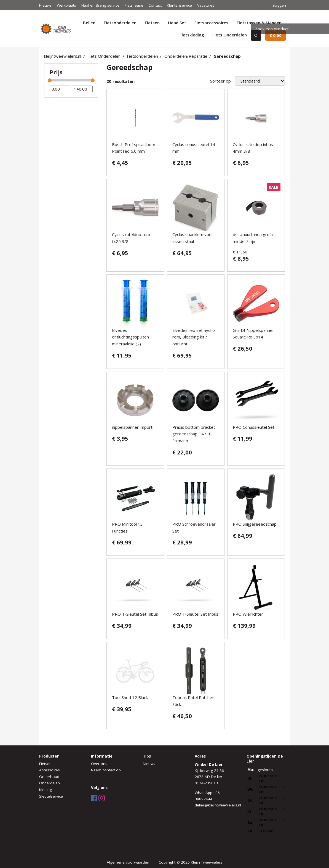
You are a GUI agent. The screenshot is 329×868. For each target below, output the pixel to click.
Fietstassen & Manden (259, 23)
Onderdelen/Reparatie (186, 56)
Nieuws (45, 5)
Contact (155, 5)
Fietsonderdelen (120, 23)
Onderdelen (50, 783)
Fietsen (152, 23)
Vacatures (206, 5)
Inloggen (278, 5)
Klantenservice (179, 5)
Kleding (46, 790)
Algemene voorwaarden (128, 862)
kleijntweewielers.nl (63, 56)
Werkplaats (66, 5)
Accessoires (50, 770)
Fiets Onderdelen (230, 35)
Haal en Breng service (100, 5)
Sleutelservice (51, 796)
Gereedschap (227, 56)
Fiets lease (134, 5)
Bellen (89, 23)
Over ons (99, 764)
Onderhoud (49, 777)
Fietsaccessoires (211, 23)
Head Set (177, 23)
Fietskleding (192, 35)
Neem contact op (106, 770)
